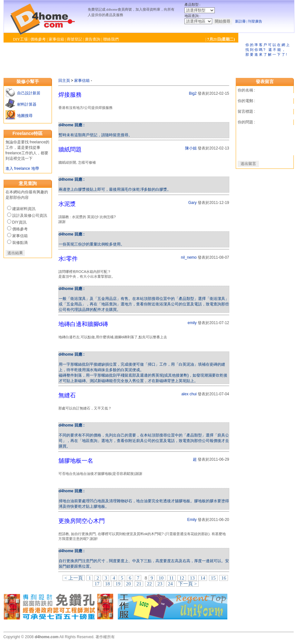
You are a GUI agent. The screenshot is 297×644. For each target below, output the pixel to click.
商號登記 (74, 39)
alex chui (189, 394)
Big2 (193, 93)
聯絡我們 (111, 39)
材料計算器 (26, 104)
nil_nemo (189, 257)
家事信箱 (56, 39)
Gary (193, 203)
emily (192, 323)
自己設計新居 (28, 93)
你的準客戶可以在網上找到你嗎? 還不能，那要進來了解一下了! (268, 50)
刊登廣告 (255, 21)
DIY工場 (20, 39)
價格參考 (38, 39)
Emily (192, 520)
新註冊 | (241, 21)
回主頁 (64, 81)
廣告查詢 (93, 39)
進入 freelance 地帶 (22, 168)
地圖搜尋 (24, 116)
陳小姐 (191, 148)
